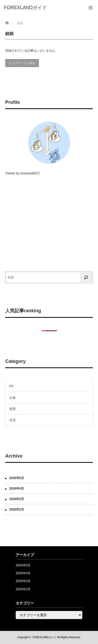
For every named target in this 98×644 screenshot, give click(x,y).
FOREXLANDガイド (45, 637)
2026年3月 (17, 499)
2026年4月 (17, 489)
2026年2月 (17, 509)
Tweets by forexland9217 (23, 173)
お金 (13, 398)
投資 (13, 409)
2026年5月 (17, 478)
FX (11, 386)
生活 (13, 420)
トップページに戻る (22, 63)
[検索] (86, 277)
